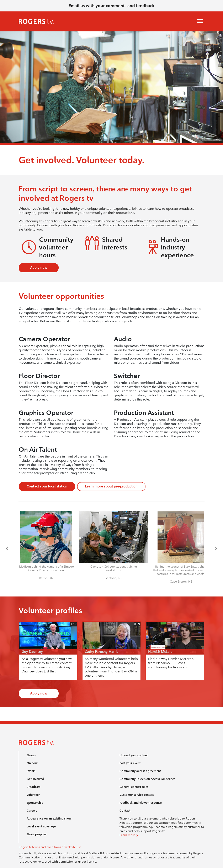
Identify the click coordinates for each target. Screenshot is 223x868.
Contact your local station (47, 486)
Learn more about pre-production (111, 486)
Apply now (39, 268)
